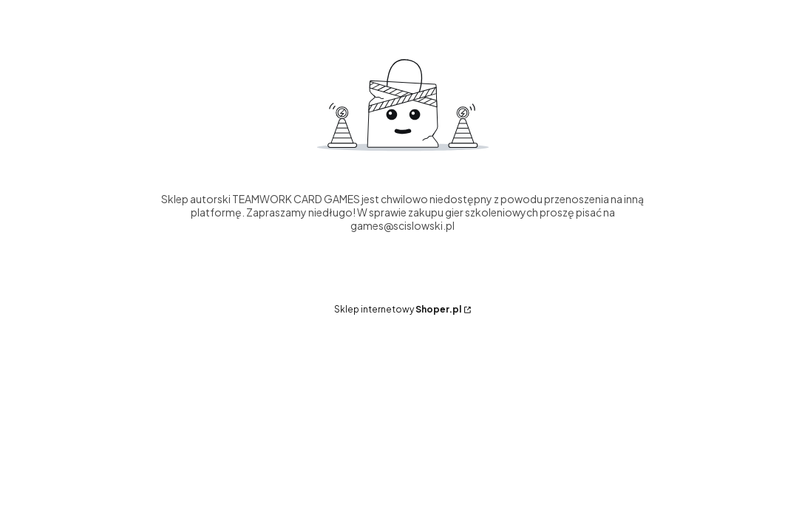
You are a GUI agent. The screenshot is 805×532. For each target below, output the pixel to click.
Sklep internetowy (398, 309)
